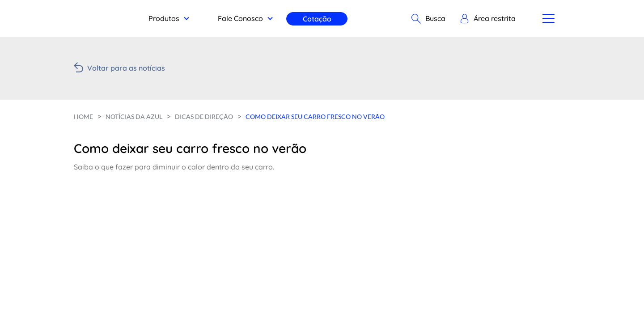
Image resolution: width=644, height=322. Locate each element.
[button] (488, 19)
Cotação (317, 19)
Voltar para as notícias (126, 68)
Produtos (164, 18)
